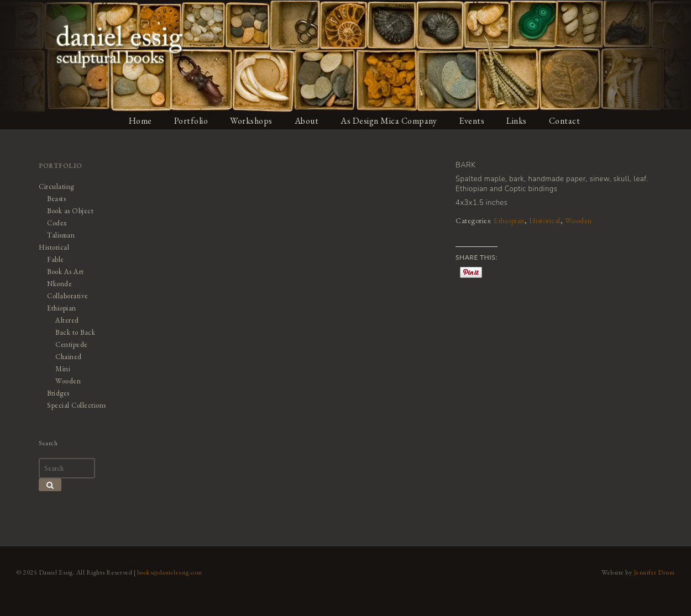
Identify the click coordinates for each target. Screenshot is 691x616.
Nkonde (59, 284)
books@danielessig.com (170, 572)
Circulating (56, 186)
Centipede (72, 344)
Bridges (58, 393)
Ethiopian (509, 220)
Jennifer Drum (654, 572)
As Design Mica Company (389, 121)
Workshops (251, 121)
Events (472, 121)
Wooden (579, 220)
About (307, 121)
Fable (56, 259)
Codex (57, 223)
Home (140, 121)
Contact (565, 121)
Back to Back (75, 332)
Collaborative (68, 296)
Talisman (61, 235)
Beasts (56, 199)
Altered (67, 320)
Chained (69, 357)
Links (517, 121)
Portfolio (191, 121)
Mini (63, 369)
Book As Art (66, 272)
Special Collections (77, 405)
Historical (545, 220)
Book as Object (70, 211)
